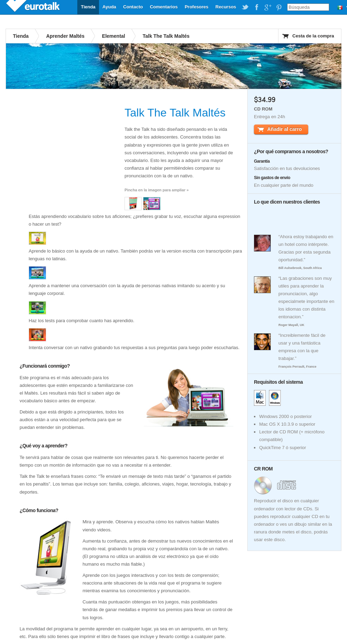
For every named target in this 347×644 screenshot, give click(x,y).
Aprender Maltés (65, 36)
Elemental (114, 36)
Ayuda (109, 7)
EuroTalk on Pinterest (279, 7)
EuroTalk (34, 7)
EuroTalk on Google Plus (268, 7)
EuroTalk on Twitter (245, 7)
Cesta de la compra (313, 36)
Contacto (133, 7)
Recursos (226, 7)
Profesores (197, 7)
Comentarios (164, 7)
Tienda (88, 7)
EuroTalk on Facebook (256, 7)
